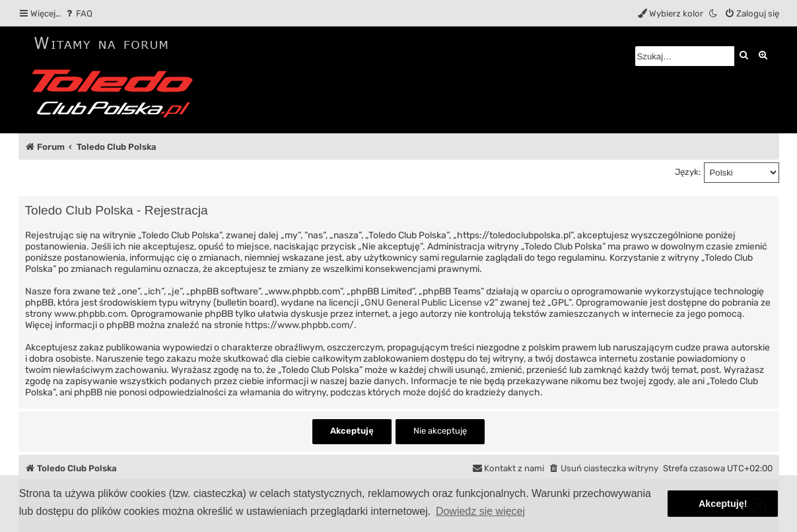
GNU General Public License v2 (430, 303)
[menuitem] (78, 14)
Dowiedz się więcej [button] (480, 511)
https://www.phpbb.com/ (299, 325)
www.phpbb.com (90, 314)
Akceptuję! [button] (723, 504)
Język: (688, 172)
